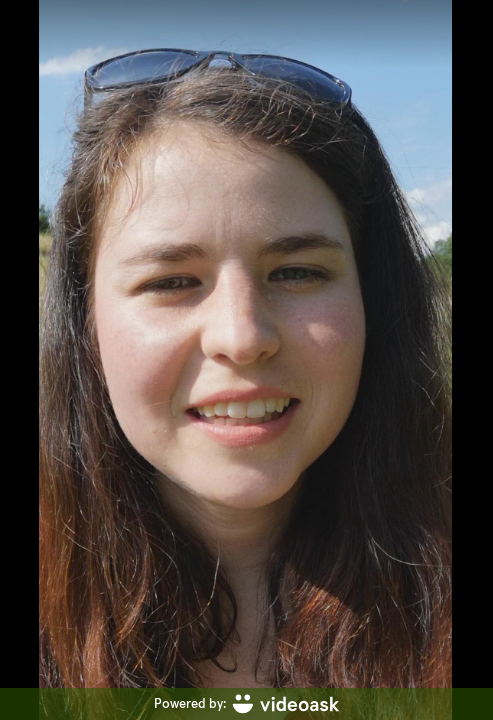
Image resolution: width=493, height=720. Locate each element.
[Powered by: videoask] (246, 704)
